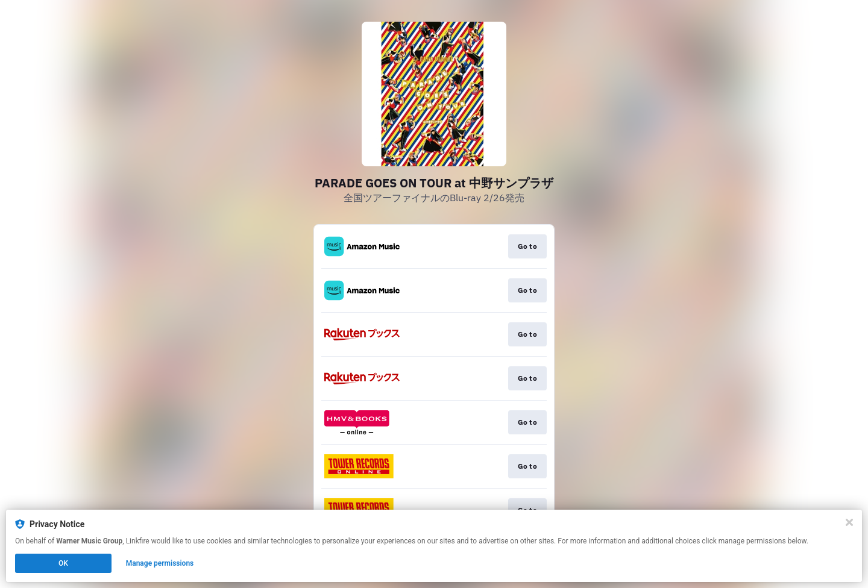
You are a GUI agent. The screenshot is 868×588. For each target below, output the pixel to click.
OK (63, 563)
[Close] (849, 522)
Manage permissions (160, 563)
